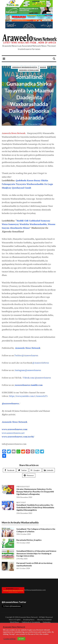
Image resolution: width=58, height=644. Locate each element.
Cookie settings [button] (10, 639)
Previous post (23, 487)
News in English (15, 620)
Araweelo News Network (28, 617)
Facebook (9, 470)
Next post (21, 502)
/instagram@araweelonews (28, 370)
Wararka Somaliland (29, 70)
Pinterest (29, 475)
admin (20, 124)
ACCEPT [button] (21, 639)
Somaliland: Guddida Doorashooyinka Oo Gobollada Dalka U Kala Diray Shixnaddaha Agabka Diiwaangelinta (35, 507)
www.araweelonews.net (13, 433)
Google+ (35, 470)
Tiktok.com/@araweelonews (37, 378)
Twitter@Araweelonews (26, 355)
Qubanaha (47, 622)
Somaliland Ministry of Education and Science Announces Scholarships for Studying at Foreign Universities (36, 553)
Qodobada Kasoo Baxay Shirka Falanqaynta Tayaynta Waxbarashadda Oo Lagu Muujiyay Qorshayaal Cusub (27, 184)
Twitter (22, 470)
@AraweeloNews (41, 363)
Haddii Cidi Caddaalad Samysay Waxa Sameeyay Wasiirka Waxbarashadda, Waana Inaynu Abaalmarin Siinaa (29, 224)
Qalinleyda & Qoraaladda (31, 622)
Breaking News (29, 620)
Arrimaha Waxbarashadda (25, 67)
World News (14, 622)
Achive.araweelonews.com (35, 590)
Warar (43, 67)
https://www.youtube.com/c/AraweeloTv (28, 396)
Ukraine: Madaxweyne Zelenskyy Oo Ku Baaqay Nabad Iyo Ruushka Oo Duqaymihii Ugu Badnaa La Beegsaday (35, 492)
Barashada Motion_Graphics (29, 540)
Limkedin (49, 470)
